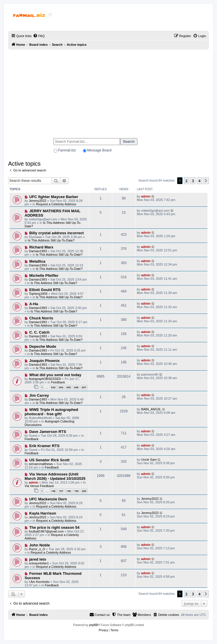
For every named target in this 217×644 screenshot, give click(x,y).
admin (146, 196)
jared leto (38, 559)
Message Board (99, 150)
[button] (206, 181)
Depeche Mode (43, 346)
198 (69, 491)
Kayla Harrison (43, 513)
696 (76, 387)
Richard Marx (41, 247)
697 (84, 387)
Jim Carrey (39, 395)
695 (69, 387)
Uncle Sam (149, 460)
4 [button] (199, 181)
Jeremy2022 (38, 201)
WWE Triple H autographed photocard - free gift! (51, 412)
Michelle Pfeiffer (44, 276)
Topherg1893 (38, 294)
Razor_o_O (37, 549)
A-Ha (34, 304)
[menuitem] (39, 36)
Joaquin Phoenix (45, 361)
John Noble (40, 545)
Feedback (58, 382)
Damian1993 (38, 251)
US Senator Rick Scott (49, 460)
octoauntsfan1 (39, 563)
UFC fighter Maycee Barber (54, 197)
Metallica (37, 261)
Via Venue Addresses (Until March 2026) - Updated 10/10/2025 (55, 476)
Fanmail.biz (67, 150)
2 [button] (186, 181)
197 (61, 491)
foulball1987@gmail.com (46, 531)
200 (84, 491)
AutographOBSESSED (45, 379)
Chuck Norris (41, 318)
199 (76, 491)
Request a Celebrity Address (56, 204)
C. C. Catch (39, 332)
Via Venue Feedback (39, 486)
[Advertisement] (108, 91)
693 (53, 387)
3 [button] (193, 181)
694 (61, 387)
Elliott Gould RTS (45, 290)
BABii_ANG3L (151, 409)
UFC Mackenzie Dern (48, 499)
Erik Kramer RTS (44, 446)
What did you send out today (55, 375)
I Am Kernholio (39, 582)
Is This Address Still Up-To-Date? (51, 240)
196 (53, 491)
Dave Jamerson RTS (48, 432)
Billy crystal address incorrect (56, 233)
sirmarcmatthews (41, 464)
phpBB (93, 625)
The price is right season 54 (54, 527)
